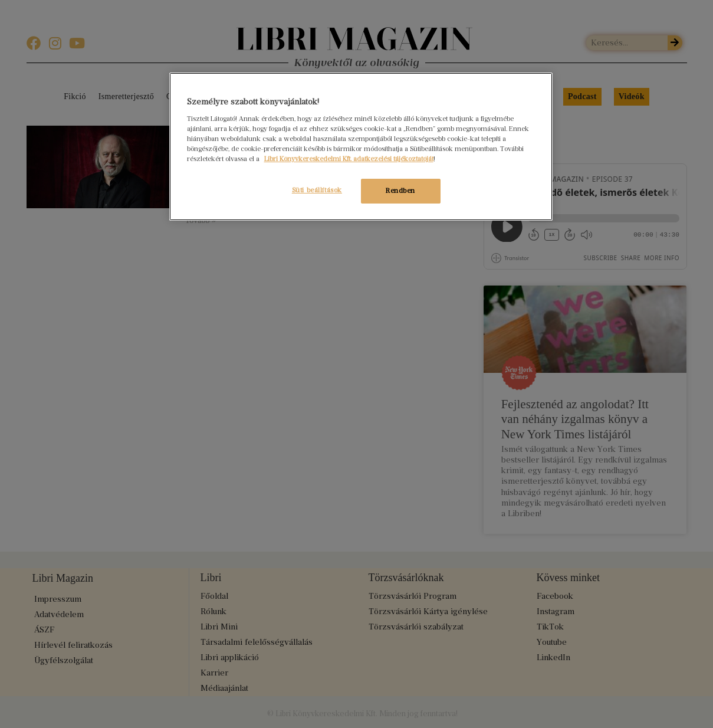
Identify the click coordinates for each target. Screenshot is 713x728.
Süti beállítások (314, 190)
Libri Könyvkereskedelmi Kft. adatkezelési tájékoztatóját (349, 159)
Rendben (400, 191)
